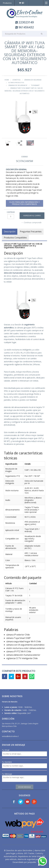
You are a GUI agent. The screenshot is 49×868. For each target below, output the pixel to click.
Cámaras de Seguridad (33, 80)
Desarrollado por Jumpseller (24, 862)
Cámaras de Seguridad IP (18, 85)
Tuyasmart (35, 85)
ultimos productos (16, 83)
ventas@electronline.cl (10, 736)
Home (7, 80)
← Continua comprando (31, 222)
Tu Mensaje (7, 774)
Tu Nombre (7, 762)
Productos (7, 3)
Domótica (16, 80)
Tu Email (6, 750)
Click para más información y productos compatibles (24, 203)
